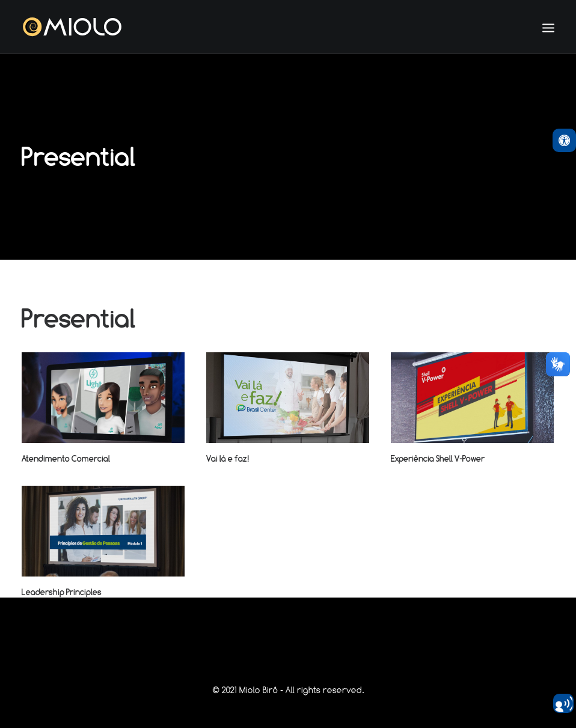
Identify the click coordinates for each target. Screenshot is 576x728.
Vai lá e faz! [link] (228, 459)
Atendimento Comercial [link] (66, 459)
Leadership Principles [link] (62, 592)
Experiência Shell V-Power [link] (438, 459)
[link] (564, 140)
